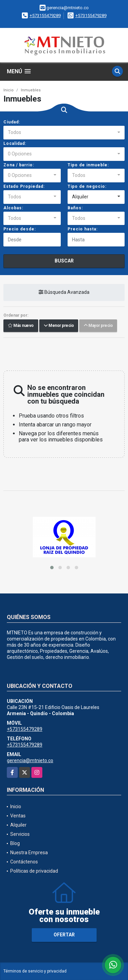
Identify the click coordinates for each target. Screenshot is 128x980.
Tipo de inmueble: (88, 165)
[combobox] (64, 133)
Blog (15, 843)
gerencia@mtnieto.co (30, 760)
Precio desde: (20, 229)
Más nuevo (21, 326)
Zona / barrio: (19, 165)
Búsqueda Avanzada (64, 292)
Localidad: (15, 144)
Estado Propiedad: (24, 186)
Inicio (9, 90)
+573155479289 (45, 16)
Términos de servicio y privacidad (35, 971)
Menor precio (59, 326)
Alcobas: (13, 208)
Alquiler (18, 825)
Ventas (18, 816)
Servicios (20, 834)
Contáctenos (24, 862)
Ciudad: (12, 122)
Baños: (75, 208)
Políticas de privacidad (34, 871)
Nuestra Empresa (29, 853)
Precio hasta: (83, 229)
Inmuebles (31, 90)
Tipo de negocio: (87, 186)
